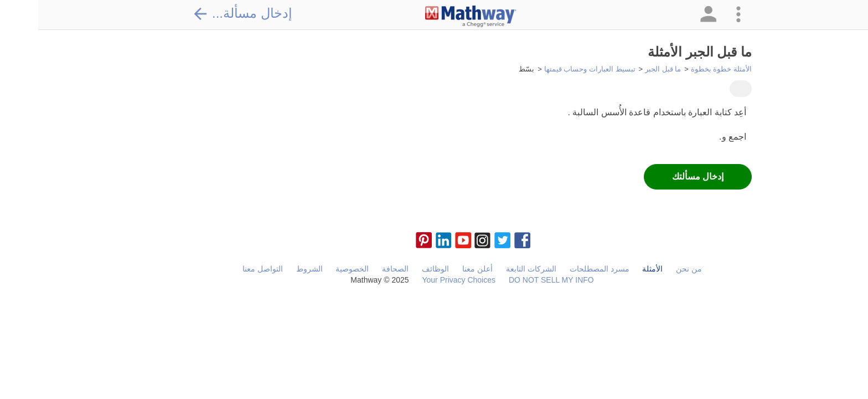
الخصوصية (314, 269)
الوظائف (397, 269)
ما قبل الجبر (625, 69)
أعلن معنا (439, 269)
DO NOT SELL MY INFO (513, 280)
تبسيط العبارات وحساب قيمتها (552, 69)
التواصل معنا (224, 269)
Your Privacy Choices (420, 280)
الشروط (271, 269)
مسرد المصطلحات (561, 269)
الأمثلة (614, 269)
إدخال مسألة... (204, 13)
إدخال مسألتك (660, 177)
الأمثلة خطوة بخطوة (683, 69)
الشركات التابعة (493, 269)
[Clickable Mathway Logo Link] (433, 17)
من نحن (651, 269)
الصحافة (357, 269)
